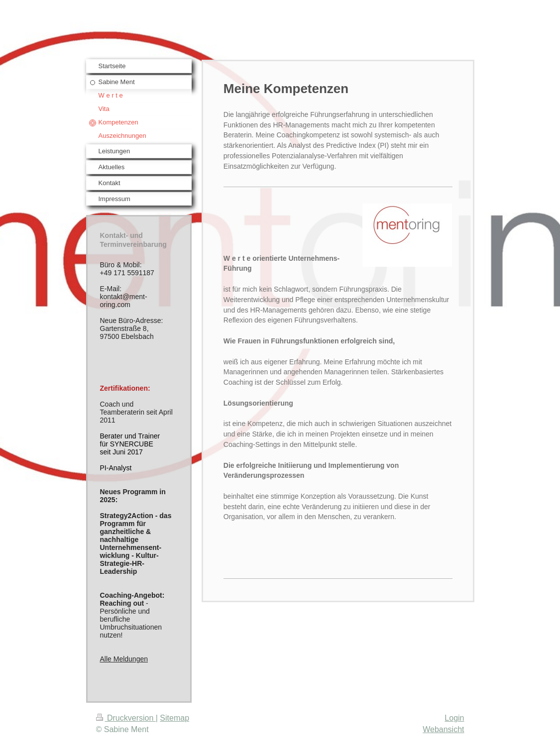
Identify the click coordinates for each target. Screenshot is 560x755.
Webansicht (443, 729)
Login (454, 718)
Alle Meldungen (124, 659)
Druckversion (126, 718)
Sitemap (174, 718)
